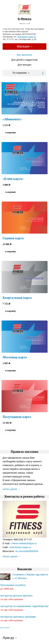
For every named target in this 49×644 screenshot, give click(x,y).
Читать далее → (11, 556)
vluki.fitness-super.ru (20, 547)
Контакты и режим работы (24, 496)
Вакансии (24, 569)
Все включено (24, 55)
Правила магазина (24, 452)
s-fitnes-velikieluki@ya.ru (24, 543)
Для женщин (24, 65)
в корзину (11, 133)
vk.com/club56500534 (27, 551)
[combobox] (24, 47)
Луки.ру (8, 638)
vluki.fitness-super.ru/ (27, 37)
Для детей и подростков (24, 60)
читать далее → (11, 489)
